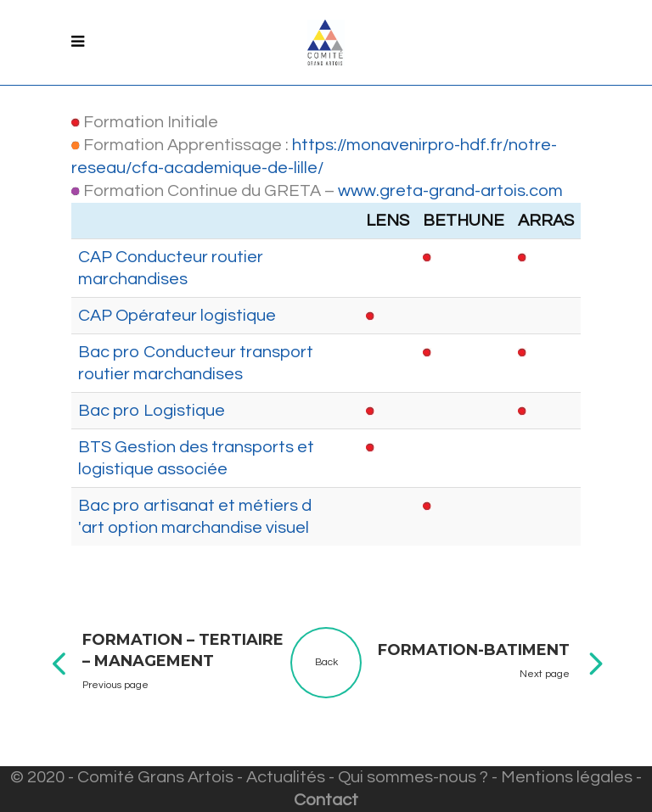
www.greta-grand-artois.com (450, 191)
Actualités (286, 777)
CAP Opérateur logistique (177, 316)
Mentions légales (567, 777)
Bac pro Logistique (152, 411)
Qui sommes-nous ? (413, 777)
